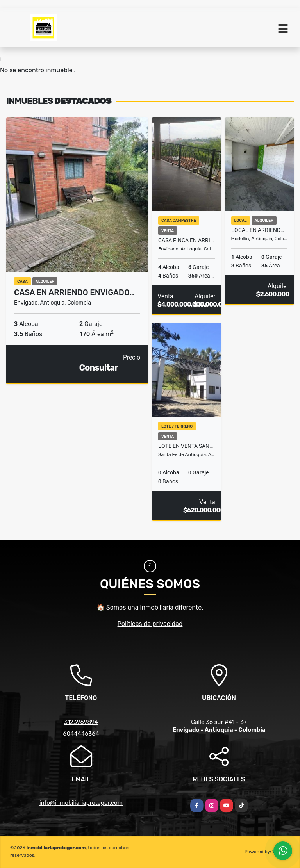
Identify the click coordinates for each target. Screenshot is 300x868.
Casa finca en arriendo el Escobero (187, 240)
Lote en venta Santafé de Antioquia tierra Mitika (187, 446)
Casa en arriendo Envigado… (74, 292)
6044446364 (81, 734)
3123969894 (81, 722)
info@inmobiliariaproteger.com (81, 803)
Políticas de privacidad (150, 624)
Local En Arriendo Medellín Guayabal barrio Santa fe (260, 230)
